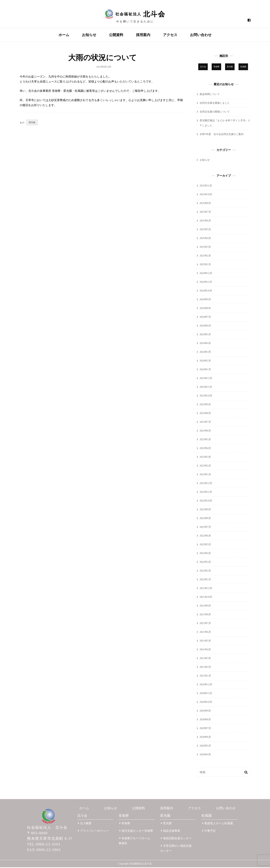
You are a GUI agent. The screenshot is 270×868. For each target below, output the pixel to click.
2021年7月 (205, 624)
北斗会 (32, 123)
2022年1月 (205, 580)
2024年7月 (205, 318)
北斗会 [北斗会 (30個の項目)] (203, 67)
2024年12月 (206, 274)
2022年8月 (205, 519)
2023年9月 (205, 405)
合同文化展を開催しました (215, 104)
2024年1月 (205, 370)
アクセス (170, 35)
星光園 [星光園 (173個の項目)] (230, 67)
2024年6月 (205, 326)
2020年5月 (205, 746)
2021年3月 (205, 659)
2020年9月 (205, 711)
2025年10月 (206, 195)
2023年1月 (205, 475)
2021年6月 (205, 633)
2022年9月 (205, 510)
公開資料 (116, 35)
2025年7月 (205, 213)
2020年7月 (205, 729)
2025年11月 (206, 186)
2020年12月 (206, 685)
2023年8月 (205, 414)
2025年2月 (205, 256)
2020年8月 (205, 720)
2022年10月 (206, 501)
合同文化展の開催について (215, 112)
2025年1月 (205, 265)
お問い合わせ (201, 35)
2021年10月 (206, 598)
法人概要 (85, 824)
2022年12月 (206, 484)
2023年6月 (205, 431)
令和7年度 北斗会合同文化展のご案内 (222, 135)
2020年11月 (206, 694)
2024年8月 (205, 309)
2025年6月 (205, 221)
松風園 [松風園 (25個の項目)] (243, 67)
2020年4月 (205, 755)
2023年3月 (205, 458)
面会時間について (210, 95)
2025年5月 (205, 230)
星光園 (165, 816)
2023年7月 (205, 423)
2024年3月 (205, 353)
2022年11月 (206, 493)
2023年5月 (205, 440)
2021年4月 (205, 650)
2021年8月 (205, 615)
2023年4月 (205, 449)
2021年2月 (205, 668)
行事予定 (209, 831)
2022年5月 (205, 545)
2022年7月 (205, 528)
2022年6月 (205, 536)
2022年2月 (205, 571)
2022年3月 (205, 563)
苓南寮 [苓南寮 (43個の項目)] (216, 67)
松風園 (207, 816)
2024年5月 (205, 335)
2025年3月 (205, 248)
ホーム (64, 35)
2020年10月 (206, 703)
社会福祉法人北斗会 (140, 864)
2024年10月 (206, 291)
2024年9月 (205, 300)
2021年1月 (205, 676)
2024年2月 (205, 361)
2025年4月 (205, 239)
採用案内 (143, 35)
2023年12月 (206, 379)
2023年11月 (206, 388)
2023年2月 (205, 466)
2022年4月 (205, 554)
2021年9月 (205, 606)
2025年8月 (205, 204)
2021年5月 (205, 641)
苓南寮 (124, 816)
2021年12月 (206, 589)
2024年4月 (205, 344)
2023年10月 (206, 396)
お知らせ (89, 35)
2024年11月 (206, 283)
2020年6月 (205, 738)
